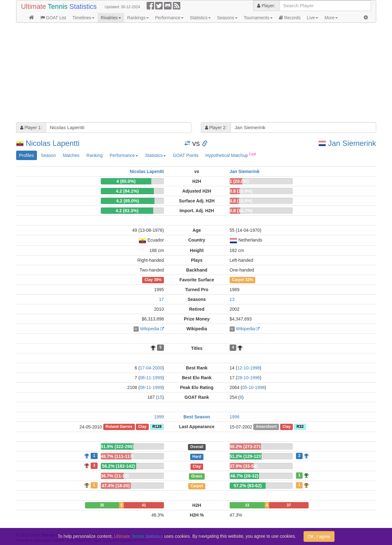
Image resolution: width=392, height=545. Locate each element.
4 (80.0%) (126, 181)
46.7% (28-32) (244, 476)
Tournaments (258, 18)
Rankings (138, 18)
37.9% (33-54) (244, 466)
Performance (169, 18)
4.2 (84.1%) (127, 191)
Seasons (227, 18)
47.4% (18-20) (116, 486)
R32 (300, 427)
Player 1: (31, 128)
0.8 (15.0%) (241, 201)
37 (289, 505)
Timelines (83, 18)
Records (290, 18)
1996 (235, 417)
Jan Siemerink (352, 143)
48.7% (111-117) (117, 456)
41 (144, 505)
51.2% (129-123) (246, 456)
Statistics (200, 18)
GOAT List (53, 18)
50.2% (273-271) (246, 446)
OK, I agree (319, 536)
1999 (159, 417)
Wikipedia (150, 329)
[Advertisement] (196, 73)
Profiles (27, 155)
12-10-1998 (249, 368)
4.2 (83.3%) (127, 211)
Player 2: (216, 128)
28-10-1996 (249, 378)
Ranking (95, 155)
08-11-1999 (151, 378)
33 (247, 505)
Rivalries (111, 18)
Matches (71, 155)
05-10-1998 (253, 387)
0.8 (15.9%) (241, 191)
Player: (266, 6)
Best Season (197, 417)
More (331, 18)
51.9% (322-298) (117, 446)
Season (48, 155)
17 (161, 299)
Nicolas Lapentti (53, 143)
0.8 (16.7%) (241, 211)
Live (313, 18)
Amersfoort (266, 427)
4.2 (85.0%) (128, 201)
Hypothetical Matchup (231, 155)
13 (232, 299)
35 (102, 505)
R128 (157, 427)
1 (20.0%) (239, 181)
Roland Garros (119, 427)
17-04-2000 (151, 368)
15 (160, 397)
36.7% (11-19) (115, 476)
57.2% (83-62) (248, 486)
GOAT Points (186, 155)
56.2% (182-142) (118, 466)
